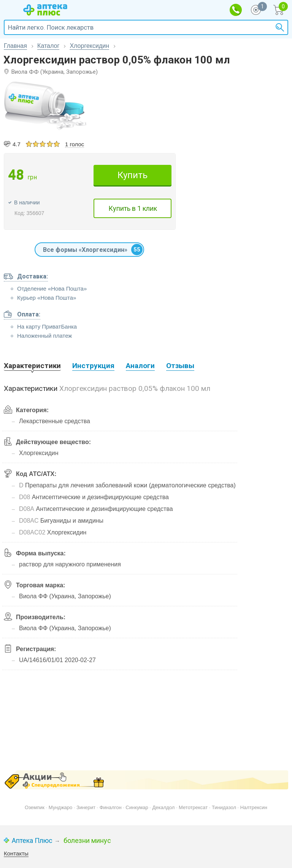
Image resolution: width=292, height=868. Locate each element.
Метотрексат (193, 807)
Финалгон (111, 807)
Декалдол (163, 807)
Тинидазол (224, 807)
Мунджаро (61, 807)
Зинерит (86, 807)
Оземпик (35, 807)
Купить (133, 175)
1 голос (75, 144)
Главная (15, 46)
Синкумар (137, 807)
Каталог (48, 46)
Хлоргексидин (89, 46)
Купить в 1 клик (133, 208)
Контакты (16, 853)
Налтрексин (254, 807)
